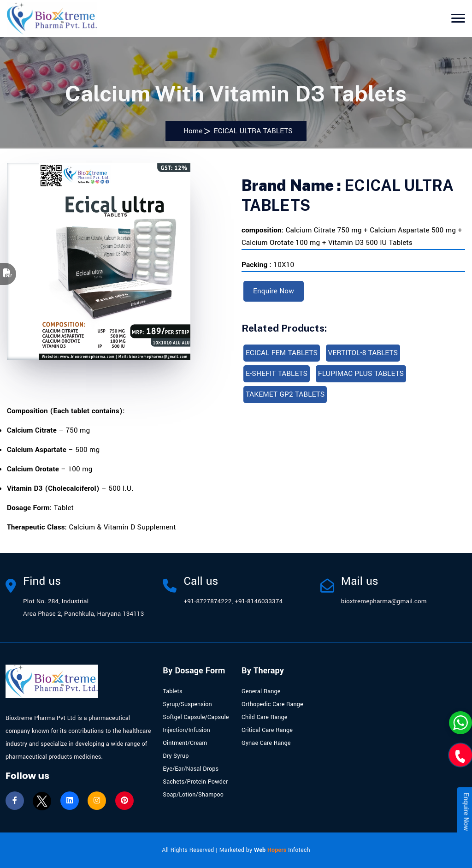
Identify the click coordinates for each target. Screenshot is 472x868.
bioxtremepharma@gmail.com (384, 601)
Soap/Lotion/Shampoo (193, 795)
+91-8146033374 (259, 601)
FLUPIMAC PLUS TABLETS (361, 374)
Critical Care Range (267, 730)
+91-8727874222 (207, 601)
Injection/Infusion (186, 730)
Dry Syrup (176, 756)
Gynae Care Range (266, 743)
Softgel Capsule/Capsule (196, 717)
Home (191, 131)
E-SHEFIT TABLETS (277, 374)
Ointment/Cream (185, 743)
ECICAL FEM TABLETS (282, 353)
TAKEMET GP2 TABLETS (285, 394)
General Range (261, 691)
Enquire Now (274, 291)
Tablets (172, 691)
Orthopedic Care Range (272, 704)
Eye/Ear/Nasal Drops (191, 769)
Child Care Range (265, 717)
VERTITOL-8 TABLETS (363, 353)
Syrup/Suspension (187, 704)
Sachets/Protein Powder (195, 782)
